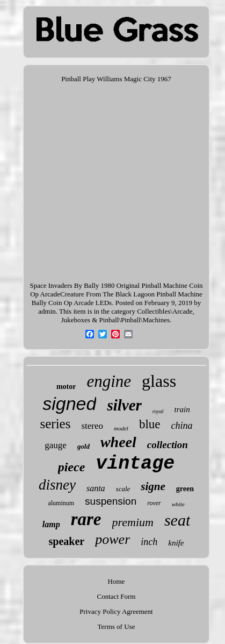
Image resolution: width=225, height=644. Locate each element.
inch (149, 542)
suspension (111, 501)
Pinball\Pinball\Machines (135, 320)
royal (158, 411)
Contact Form (117, 596)
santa (96, 488)
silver (124, 405)
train (182, 409)
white (178, 504)
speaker (67, 541)
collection (168, 445)
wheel (118, 442)
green (185, 489)
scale (123, 489)
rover (154, 503)
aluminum (61, 503)
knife (176, 543)
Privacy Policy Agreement (116, 611)
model (121, 428)
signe (153, 486)
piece (72, 467)
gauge (56, 445)
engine (109, 381)
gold (84, 446)
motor (66, 387)
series (55, 424)
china (182, 426)
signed (69, 404)
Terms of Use (117, 627)
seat (177, 520)
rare (86, 519)
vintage (135, 464)
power (113, 539)
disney (57, 485)
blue (150, 424)
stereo (92, 426)
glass (159, 381)
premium (133, 522)
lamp (51, 524)
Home (117, 581)
